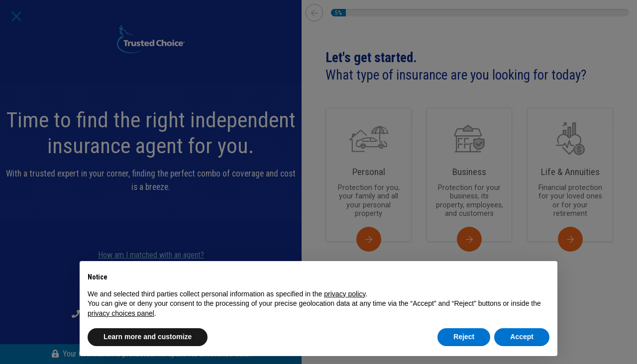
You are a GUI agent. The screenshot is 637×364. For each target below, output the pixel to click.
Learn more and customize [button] (148, 337)
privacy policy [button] (345, 294)
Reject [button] (464, 337)
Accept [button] (522, 337)
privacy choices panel (121, 313)
